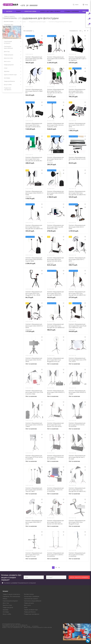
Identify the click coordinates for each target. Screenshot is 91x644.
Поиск (18, 11)
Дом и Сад (6, 603)
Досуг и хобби (7, 614)
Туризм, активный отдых (31, 610)
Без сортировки (29, 31)
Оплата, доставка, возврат (50, 11)
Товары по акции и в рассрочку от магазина (12, 594)
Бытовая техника (29, 594)
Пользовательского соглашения (27, 583)
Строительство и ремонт (31, 599)
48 (81, 31)
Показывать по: (74, 31)
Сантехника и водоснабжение (33, 601)
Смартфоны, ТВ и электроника (11, 596)
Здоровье (6, 610)
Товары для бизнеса (30, 612)
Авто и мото (27, 605)
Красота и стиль (7, 605)
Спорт (26, 608)
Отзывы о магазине (72, 11)
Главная (4, 22)
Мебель (5, 599)
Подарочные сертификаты (32, 614)
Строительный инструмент (10, 601)
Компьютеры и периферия (32, 596)
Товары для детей (8, 608)
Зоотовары (6, 612)
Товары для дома (29, 603)
